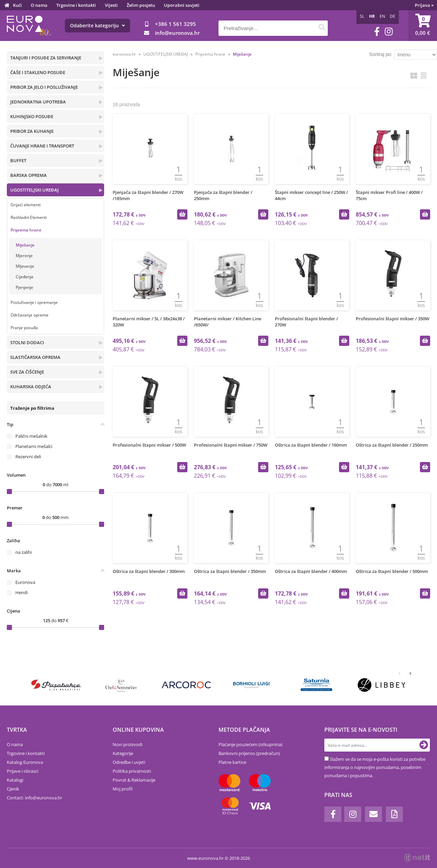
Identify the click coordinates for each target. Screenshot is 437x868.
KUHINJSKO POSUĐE (32, 116)
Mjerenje (24, 256)
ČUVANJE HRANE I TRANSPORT (42, 146)
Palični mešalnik (31, 436)
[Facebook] (377, 32)
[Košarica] (423, 26)
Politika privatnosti (132, 771)
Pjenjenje (24, 287)
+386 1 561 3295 (175, 24)
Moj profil (123, 789)
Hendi (22, 592)
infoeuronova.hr (177, 33)
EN (382, 16)
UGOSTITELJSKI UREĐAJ (34, 190)
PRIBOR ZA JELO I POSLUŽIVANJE (44, 87)
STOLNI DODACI (27, 342)
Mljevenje (25, 266)
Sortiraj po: (381, 54)
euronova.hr (124, 54)
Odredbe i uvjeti (129, 762)
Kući (17, 5)
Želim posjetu (141, 5)
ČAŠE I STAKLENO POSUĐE (38, 72)
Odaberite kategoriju (97, 25)
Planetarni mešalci (34, 446)
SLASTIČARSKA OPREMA (35, 357)
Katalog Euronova (25, 762)
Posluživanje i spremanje (34, 302)
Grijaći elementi (26, 205)
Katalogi (15, 780)
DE (393, 16)
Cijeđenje (25, 277)
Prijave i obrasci (23, 771)
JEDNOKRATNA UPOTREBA (38, 102)
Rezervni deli (28, 457)
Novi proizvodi (128, 744)
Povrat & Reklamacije (134, 780)
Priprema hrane (26, 230)
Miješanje (25, 245)
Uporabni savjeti (182, 5)
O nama (39, 5)
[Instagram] (389, 32)
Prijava (424, 5)
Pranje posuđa (24, 328)
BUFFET (18, 160)
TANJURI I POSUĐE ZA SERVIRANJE (46, 58)
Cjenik (13, 789)
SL (362, 16)
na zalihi (24, 552)
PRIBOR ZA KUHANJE (32, 131)
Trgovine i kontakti (76, 5)
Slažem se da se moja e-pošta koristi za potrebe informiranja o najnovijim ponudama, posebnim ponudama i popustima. (375, 767)
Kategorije (123, 753)
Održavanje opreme (30, 315)
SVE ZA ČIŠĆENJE (27, 372)
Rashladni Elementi (29, 217)
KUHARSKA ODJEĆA (31, 387)
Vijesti (111, 5)
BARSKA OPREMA (29, 175)
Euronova (25, 582)
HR (372, 16)
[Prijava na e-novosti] (424, 745)
